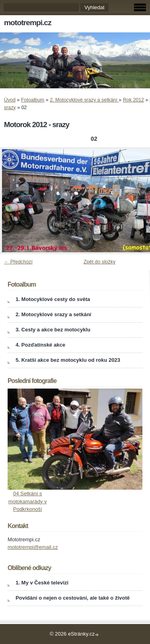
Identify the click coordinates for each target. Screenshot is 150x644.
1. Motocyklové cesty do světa (53, 299)
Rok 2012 (133, 100)
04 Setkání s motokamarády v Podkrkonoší (28, 501)
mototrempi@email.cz (33, 547)
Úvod (10, 100)
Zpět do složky (100, 262)
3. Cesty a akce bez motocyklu (53, 330)
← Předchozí (18, 262)
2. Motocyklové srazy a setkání (84, 100)
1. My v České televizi (42, 583)
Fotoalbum (33, 100)
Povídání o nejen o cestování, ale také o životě (73, 598)
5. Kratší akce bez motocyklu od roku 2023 (68, 360)
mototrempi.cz (28, 23)
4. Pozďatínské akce (40, 345)
